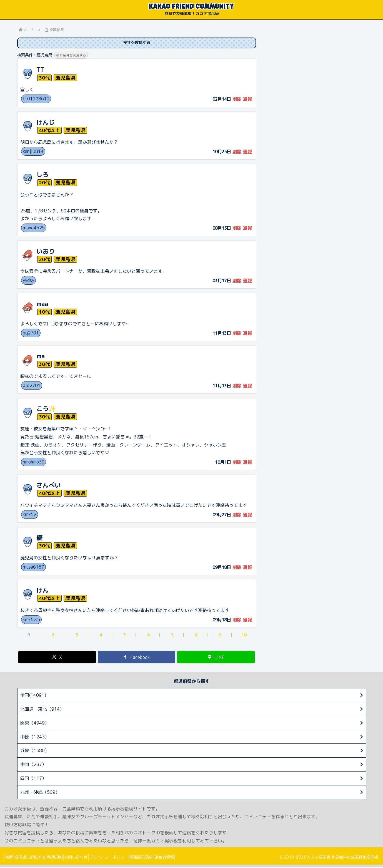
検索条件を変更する (72, 56)
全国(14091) (33, 696)
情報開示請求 (165, 858)
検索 (11, 858)
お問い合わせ (91, 858)
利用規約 (66, 858)
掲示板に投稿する (36, 858)
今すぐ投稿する (137, 43)
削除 (237, 100)
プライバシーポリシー (128, 858)
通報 (247, 100)
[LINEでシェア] (216, 658)
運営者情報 (192, 858)
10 (244, 636)
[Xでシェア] (57, 658)
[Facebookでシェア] (137, 658)
